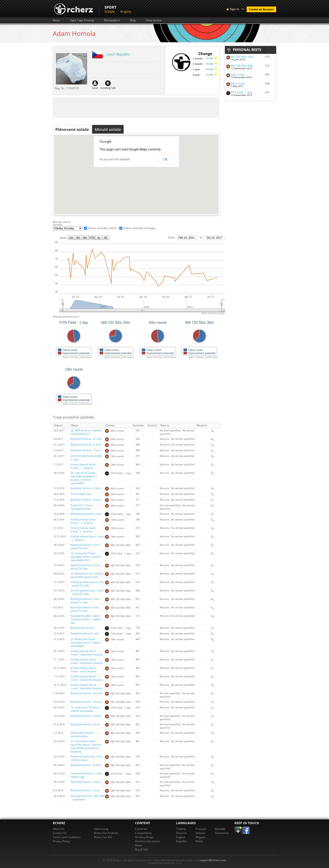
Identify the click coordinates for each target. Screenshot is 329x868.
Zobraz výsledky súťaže (102, 228)
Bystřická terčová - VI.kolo (86, 716)
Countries (141, 829)
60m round (238, 83)
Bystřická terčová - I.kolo (85, 790)
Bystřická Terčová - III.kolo (86, 500)
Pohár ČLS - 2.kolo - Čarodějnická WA (82, 507)
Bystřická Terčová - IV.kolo (86, 488)
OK (165, 159)
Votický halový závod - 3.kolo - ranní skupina (84, 670)
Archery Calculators (148, 841)
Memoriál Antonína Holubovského (82, 735)
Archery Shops (144, 837)
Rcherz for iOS (103, 837)
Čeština (181, 829)
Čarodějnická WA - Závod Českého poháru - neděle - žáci (86, 619)
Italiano (200, 833)
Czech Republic (118, 54)
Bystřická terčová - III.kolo (86, 765)
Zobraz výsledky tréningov (139, 228)
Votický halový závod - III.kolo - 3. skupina (84, 521)
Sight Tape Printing (82, 20)
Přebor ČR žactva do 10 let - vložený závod (87, 758)
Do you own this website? (115, 159)
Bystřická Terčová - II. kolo (86, 445)
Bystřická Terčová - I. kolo (86, 450)
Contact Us (60, 833)
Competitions (143, 833)
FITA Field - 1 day (241, 92)
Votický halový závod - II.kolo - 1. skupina (84, 530)
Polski (199, 841)
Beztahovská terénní (83, 628)
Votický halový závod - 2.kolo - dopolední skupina (87, 678)
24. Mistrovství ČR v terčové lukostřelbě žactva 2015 (87, 575)
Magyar (200, 837)
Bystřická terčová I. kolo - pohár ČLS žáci (85, 609)
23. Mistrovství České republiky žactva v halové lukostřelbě (86, 643)
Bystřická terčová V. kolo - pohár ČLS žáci (86, 547)
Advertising (101, 829)
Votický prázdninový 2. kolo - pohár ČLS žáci (87, 584)
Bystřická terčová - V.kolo (85, 724)
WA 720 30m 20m (242, 57)
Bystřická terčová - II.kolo (85, 782)
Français (201, 829)
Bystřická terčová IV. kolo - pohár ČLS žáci (86, 567)
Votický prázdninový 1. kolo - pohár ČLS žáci (87, 592)
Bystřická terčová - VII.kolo (86, 702)
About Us (59, 829)
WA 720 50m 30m (242, 66)
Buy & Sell (141, 849)
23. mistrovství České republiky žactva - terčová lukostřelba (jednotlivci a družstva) (86, 746)
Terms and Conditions (67, 837)
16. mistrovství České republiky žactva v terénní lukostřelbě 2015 (86, 557)
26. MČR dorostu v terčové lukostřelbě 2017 (86, 432)
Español (181, 841)
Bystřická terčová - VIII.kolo (86, 693)
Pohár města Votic (81, 494)
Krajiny (126, 12)
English (181, 837)
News (56, 20)
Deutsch (181, 833)
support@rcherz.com (213, 860)
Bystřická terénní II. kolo (85, 633)
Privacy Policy (61, 841)
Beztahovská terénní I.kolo (86, 514)
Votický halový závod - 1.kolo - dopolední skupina (87, 687)
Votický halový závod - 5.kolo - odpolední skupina (87, 653)
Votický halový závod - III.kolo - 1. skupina (84, 466)
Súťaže (110, 12)
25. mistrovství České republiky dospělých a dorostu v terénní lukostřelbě (84, 478)
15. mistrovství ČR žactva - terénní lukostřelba (86, 709)
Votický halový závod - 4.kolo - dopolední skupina (87, 661)
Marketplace (112, 20)
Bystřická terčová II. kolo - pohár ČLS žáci (86, 601)
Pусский (220, 829)
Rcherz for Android (106, 833)
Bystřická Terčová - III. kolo (86, 439)
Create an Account (261, 9)
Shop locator (154, 20)
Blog (133, 20)
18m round (238, 75)
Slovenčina (222, 833)
